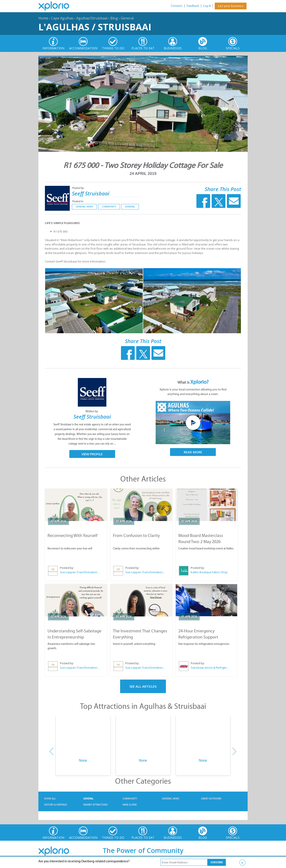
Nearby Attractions (95, 805)
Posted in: (78, 201)
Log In (207, 6)
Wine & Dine (130, 805)
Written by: (92, 411)
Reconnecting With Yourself (72, 535)
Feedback (193, 6)
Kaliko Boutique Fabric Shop (209, 572)
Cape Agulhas (62, 18)
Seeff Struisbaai (91, 193)
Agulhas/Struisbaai (92, 18)
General (127, 18)
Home (43, 18)
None (83, 760)
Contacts (177, 6)
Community (109, 207)
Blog (114, 18)
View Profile (92, 454)
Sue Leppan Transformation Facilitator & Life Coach (80, 572)
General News (84, 207)
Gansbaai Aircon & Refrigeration (210, 668)
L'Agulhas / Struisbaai (95, 27)
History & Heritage (55, 805)
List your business (231, 6)
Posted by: (78, 188)
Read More (193, 452)
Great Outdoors (211, 799)
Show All (50, 799)
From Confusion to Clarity (136, 535)
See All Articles (143, 686)
